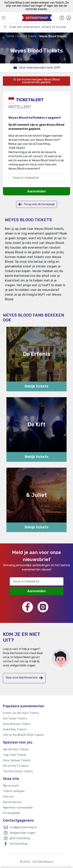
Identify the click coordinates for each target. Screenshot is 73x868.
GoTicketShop (19, 844)
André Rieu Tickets (15, 729)
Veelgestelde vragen (23, 833)
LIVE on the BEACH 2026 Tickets (23, 735)
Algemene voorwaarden (18, 808)
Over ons (8, 797)
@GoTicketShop (20, 838)
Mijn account (11, 786)
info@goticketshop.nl (23, 827)
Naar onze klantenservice (24, 678)
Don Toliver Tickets (15, 719)
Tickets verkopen (14, 791)
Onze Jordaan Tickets (17, 760)
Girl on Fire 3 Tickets (16, 766)
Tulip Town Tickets (15, 755)
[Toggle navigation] (10, 18)
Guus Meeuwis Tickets (17, 724)
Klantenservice (12, 802)
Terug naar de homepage (37, 204)
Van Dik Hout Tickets (16, 749)
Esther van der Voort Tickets (21, 713)
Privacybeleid (11, 813)
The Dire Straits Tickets (18, 771)
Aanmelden (37, 191)
